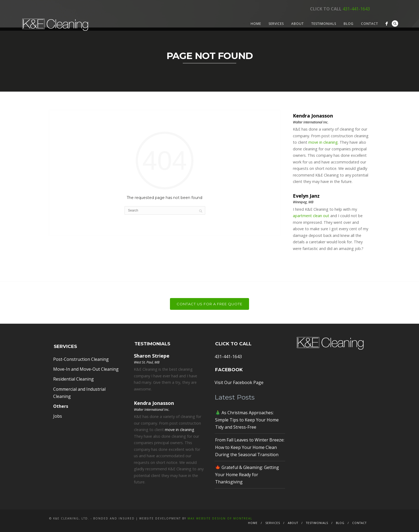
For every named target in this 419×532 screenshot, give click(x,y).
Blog (349, 24)
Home (256, 24)
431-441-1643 (356, 9)
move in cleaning (323, 142)
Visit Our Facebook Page (239, 382)
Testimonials (324, 24)
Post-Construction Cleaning (81, 359)
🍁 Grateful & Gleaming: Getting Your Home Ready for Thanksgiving (247, 475)
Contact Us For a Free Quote (210, 304)
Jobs (58, 416)
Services (276, 24)
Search (395, 24)
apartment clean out (311, 216)
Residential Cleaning (73, 379)
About (298, 24)
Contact (370, 24)
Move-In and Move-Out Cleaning (86, 369)
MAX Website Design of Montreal (220, 518)
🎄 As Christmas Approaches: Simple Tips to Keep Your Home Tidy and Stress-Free (247, 420)
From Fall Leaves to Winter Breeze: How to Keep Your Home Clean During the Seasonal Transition (250, 447)
